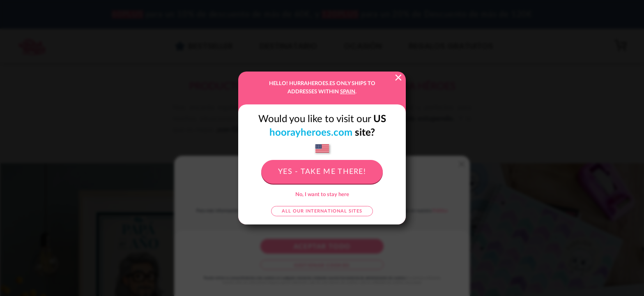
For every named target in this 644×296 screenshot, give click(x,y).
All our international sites (322, 211)
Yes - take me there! (322, 172)
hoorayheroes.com (311, 133)
